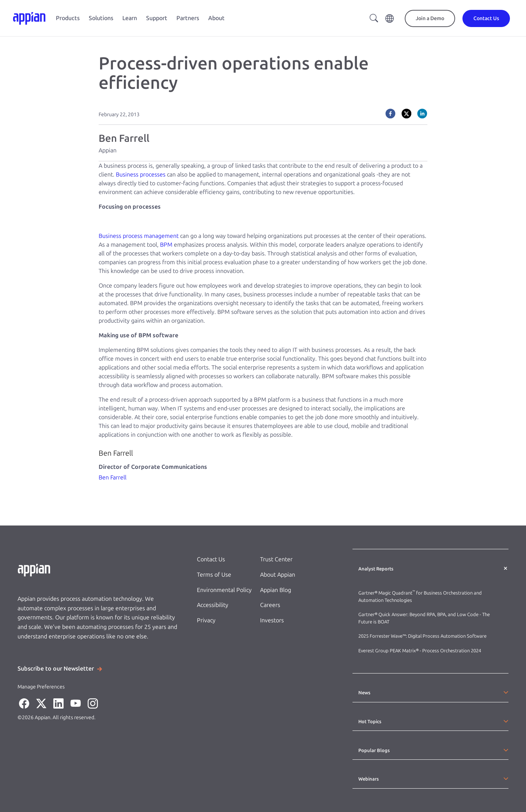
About (216, 18)
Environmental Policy (224, 590)
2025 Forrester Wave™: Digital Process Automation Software (422, 636)
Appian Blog (276, 590)
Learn (130, 18)
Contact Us (211, 559)
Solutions (101, 18)
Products (68, 18)
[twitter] (407, 114)
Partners (188, 18)
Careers (270, 605)
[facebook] (390, 114)
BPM (166, 245)
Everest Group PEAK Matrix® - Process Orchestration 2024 (420, 651)
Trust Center (276, 559)
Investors (272, 620)
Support (157, 18)
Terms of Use (214, 575)
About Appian (278, 575)
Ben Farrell (113, 477)
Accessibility (213, 605)
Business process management (139, 236)
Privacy (206, 620)
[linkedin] (422, 114)
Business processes (141, 174)
